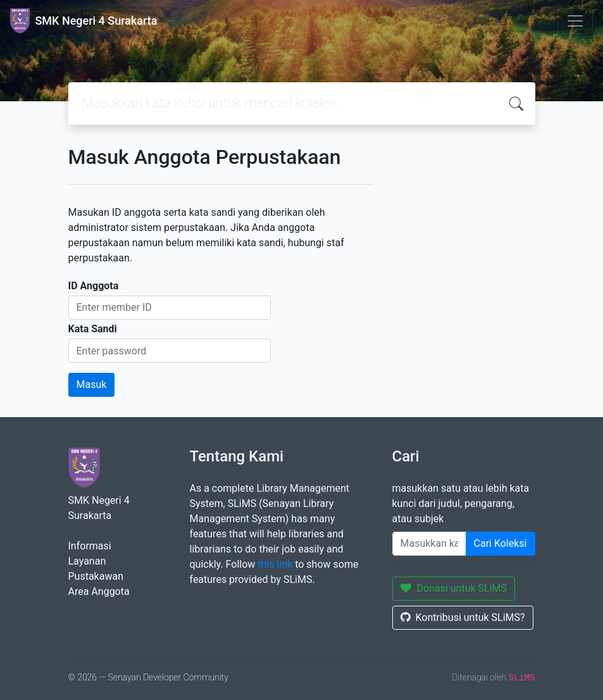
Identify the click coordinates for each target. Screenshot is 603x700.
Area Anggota (99, 591)
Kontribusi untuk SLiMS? (463, 617)
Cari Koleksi (500, 543)
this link (275, 564)
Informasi (90, 546)
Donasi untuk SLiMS (454, 588)
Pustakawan (96, 576)
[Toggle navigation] (575, 21)
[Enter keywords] (429, 544)
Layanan (87, 561)
